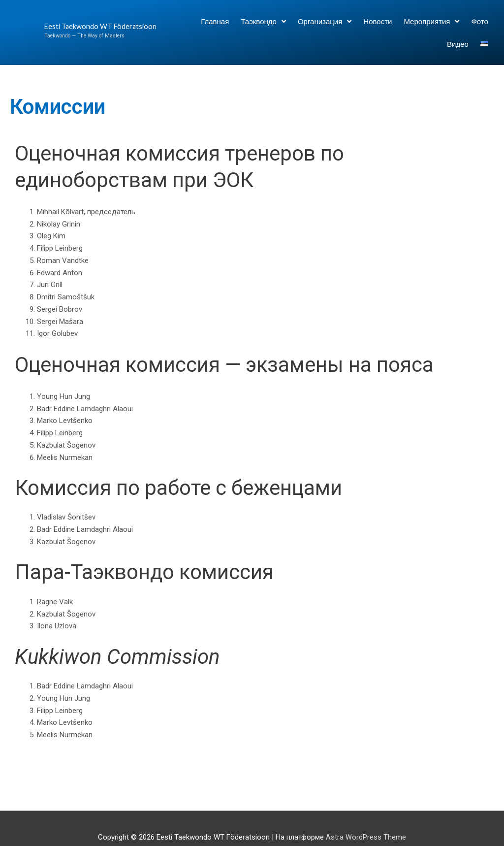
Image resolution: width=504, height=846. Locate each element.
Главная (215, 21)
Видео (458, 44)
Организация (325, 21)
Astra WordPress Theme (366, 837)
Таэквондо (263, 21)
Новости (378, 21)
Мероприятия (431, 21)
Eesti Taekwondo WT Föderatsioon (79, 26)
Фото (479, 21)
